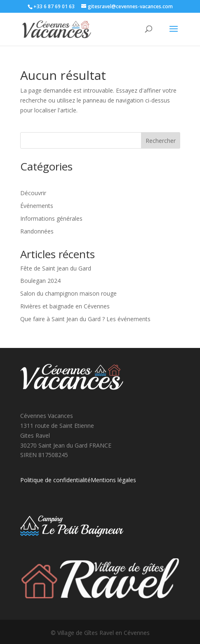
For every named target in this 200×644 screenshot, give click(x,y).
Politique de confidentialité (55, 480)
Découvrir (33, 193)
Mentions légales (113, 480)
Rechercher (161, 141)
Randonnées (37, 231)
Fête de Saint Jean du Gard (56, 268)
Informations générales (51, 218)
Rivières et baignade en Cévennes (65, 306)
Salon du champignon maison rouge (68, 293)
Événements (37, 206)
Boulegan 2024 (40, 281)
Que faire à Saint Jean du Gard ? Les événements (85, 319)
